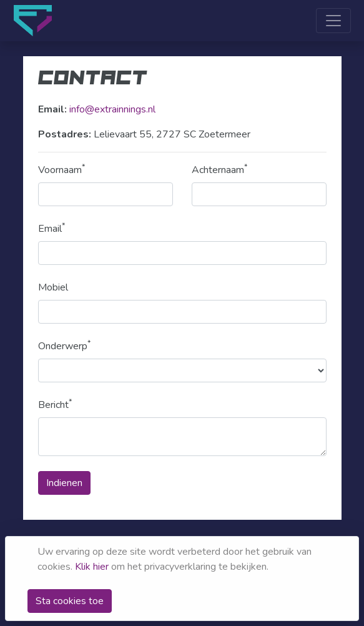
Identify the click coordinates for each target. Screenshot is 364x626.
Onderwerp (64, 346)
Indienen (64, 483)
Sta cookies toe (70, 601)
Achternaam (219, 170)
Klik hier (92, 567)
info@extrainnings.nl (112, 109)
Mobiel (53, 287)
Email (52, 228)
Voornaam (61, 170)
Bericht (55, 405)
